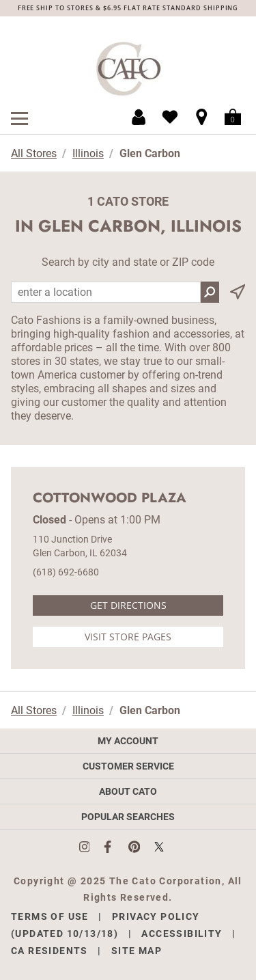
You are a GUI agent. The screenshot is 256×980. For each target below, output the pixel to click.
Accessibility (182, 934)
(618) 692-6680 (66, 572)
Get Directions (128, 605)
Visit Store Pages (128, 637)
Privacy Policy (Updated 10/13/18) (105, 925)
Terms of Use (50, 916)
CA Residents (49, 951)
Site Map (137, 951)
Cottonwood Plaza (110, 498)
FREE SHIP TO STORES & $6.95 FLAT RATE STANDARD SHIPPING (128, 8)
